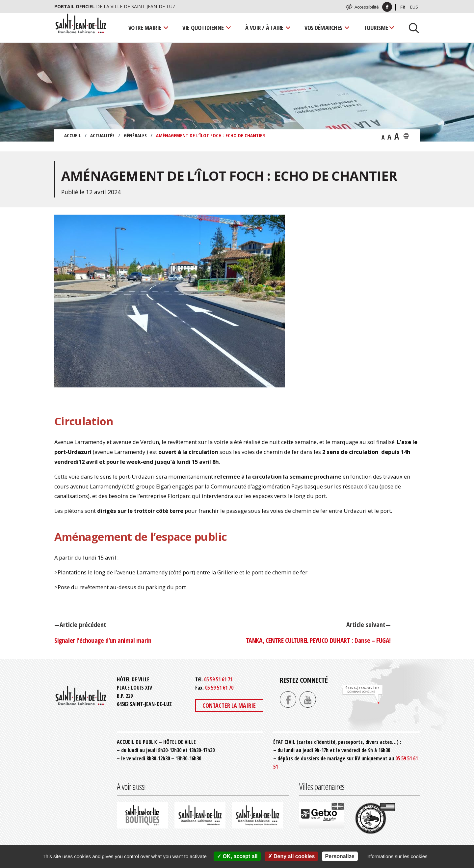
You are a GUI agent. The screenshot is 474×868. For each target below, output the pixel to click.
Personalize (340, 856)
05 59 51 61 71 (218, 679)
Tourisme (376, 27)
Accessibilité (367, 7)
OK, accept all (237, 856)
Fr (403, 7)
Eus (414, 7)
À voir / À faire (264, 27)
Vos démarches (323, 27)
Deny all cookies (291, 856)
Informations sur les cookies (397, 856)
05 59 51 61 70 (219, 688)
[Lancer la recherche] (411, 28)
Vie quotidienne (203, 27)
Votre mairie (145, 27)
